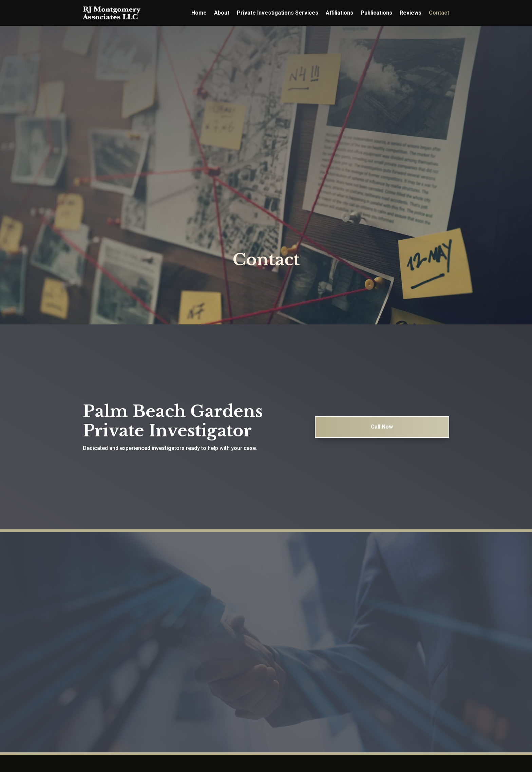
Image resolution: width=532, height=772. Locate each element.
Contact (439, 13)
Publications (376, 13)
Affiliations (339, 13)
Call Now (382, 437)
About (222, 13)
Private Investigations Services (278, 13)
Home (199, 13)
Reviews (411, 13)
